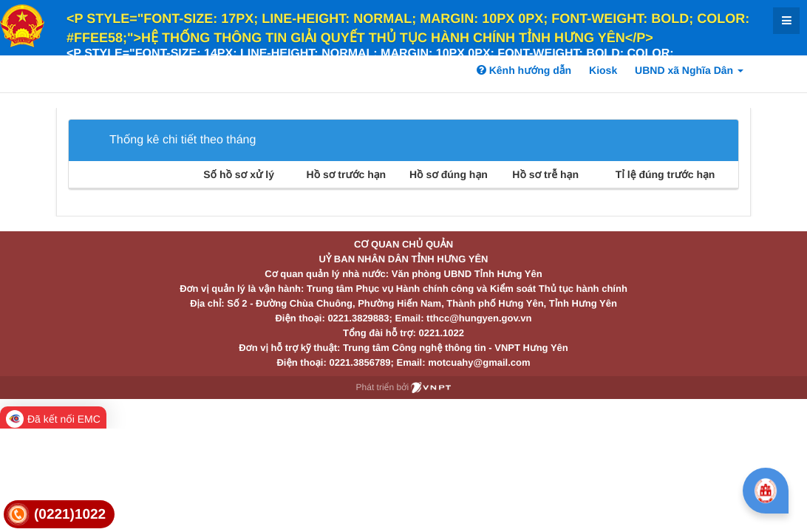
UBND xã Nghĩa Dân (689, 70)
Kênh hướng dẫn (524, 70)
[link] (59, 515)
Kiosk (603, 70)
